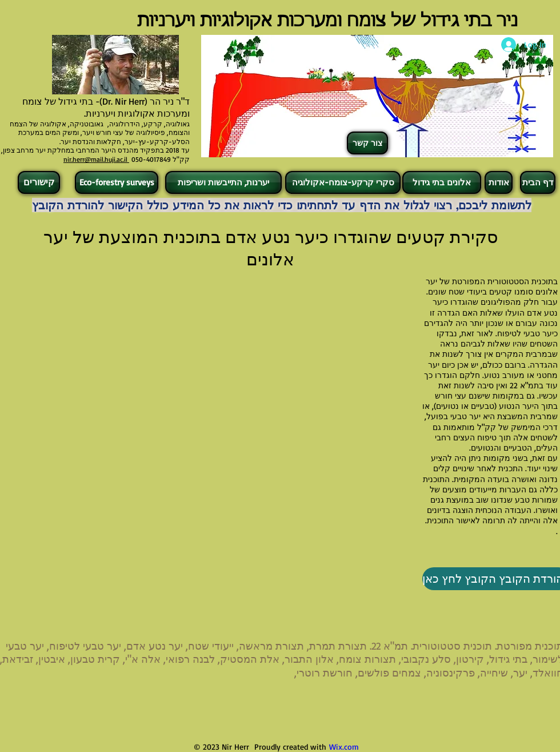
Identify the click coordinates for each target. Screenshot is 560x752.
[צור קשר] (367, 143)
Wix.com (344, 747)
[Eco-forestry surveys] (117, 182)
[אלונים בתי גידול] (442, 182)
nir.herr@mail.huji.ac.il (96, 159)
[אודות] (499, 182)
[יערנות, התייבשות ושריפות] (223, 182)
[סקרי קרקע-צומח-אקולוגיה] (343, 182)
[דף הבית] (538, 182)
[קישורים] (39, 182)
